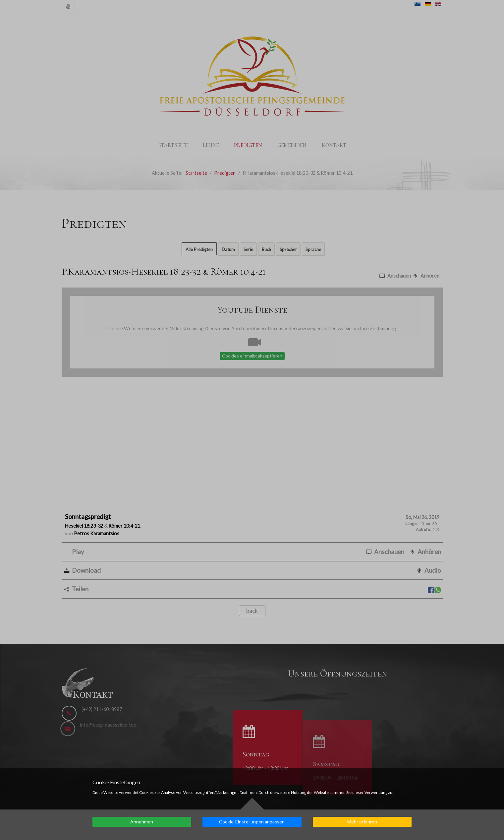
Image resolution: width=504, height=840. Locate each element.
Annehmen (142, 822)
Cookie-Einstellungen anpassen (252, 822)
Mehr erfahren (362, 822)
